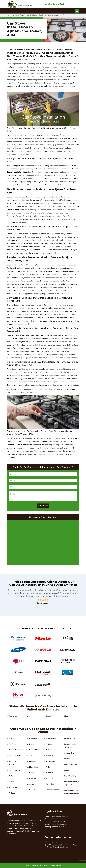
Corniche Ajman (52, 790)
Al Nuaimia (32, 778)
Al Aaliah (12, 776)
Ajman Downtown (16, 750)
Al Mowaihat (32, 767)
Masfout (68, 770)
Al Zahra (49, 767)
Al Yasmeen (51, 761)
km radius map (43, 542)
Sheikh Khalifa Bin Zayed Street (72, 783)
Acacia (12, 738)
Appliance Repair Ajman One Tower (25, 15)
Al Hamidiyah (33, 738)
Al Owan (31, 784)
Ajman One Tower (13, 763)
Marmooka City (70, 765)
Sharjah (67, 716)
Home (9, 15)
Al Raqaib (31, 790)
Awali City (50, 784)
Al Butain (12, 793)
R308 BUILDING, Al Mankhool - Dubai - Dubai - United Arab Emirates (63, 846)
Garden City (69, 753)
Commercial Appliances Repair (56, 816)
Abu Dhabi (13, 716)
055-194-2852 (56, 4)
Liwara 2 (68, 759)
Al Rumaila (50, 750)
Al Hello (30, 744)
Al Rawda (50, 744)
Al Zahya (49, 773)
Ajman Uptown (15, 770)
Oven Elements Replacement (56, 824)
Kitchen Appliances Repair (55, 821)
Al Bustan (13, 787)
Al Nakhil (31, 773)
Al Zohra (49, 778)
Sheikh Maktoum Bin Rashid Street (71, 792)
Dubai (48, 716)
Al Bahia (12, 782)
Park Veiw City (70, 776)
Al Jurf (30, 756)
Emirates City (70, 738)
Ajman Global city (16, 756)
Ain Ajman (13, 744)
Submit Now (43, 506)
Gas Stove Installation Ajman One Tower (53, 15)
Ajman (30, 716)
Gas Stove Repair (51, 819)
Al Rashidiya (51, 738)
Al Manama (32, 761)
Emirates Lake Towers (70, 746)
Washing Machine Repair (54, 827)
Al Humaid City (33, 750)
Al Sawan (50, 756)
